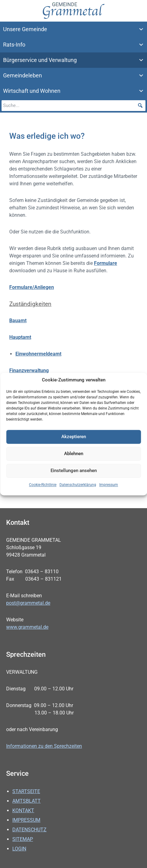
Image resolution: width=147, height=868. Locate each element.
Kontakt (23, 810)
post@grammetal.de (28, 603)
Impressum (109, 485)
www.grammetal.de (27, 627)
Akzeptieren (74, 437)
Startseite (26, 791)
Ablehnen (74, 454)
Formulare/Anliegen (32, 287)
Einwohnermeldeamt (38, 354)
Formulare (106, 263)
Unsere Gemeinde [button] (73, 29)
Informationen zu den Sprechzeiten (44, 746)
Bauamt (18, 321)
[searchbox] (73, 106)
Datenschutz (29, 830)
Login (19, 849)
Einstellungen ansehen (74, 471)
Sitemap (23, 839)
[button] (140, 106)
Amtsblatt (27, 801)
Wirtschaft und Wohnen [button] (73, 91)
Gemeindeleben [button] (73, 76)
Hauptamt (20, 337)
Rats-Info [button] (73, 45)
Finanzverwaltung (29, 370)
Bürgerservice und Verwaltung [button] (73, 60)
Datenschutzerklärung (78, 485)
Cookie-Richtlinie (43, 485)
